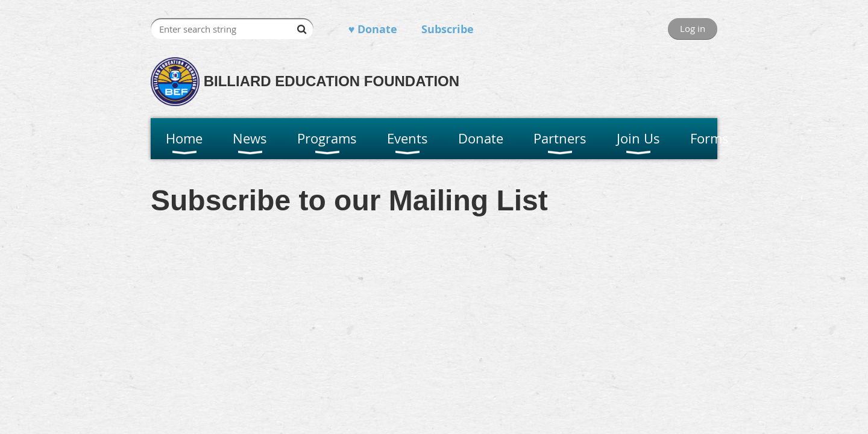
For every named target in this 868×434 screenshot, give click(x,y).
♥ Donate (373, 29)
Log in (693, 28)
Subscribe (448, 29)
